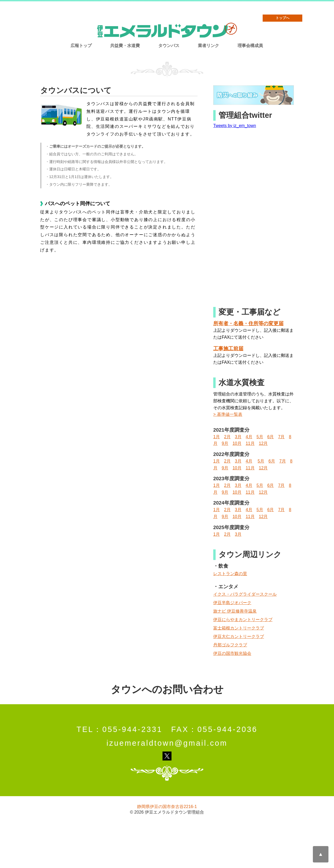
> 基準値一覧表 (228, 414)
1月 (217, 437)
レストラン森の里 (230, 574)
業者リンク (208, 46)
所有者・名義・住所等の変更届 (248, 323)
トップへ (282, 18)
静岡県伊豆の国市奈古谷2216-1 (167, 807)
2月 (227, 437)
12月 (263, 443)
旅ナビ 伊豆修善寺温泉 (235, 611)
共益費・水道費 (125, 46)
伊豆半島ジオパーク (232, 603)
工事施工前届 (228, 349)
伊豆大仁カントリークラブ (239, 636)
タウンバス (169, 46)
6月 (271, 437)
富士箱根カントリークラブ (239, 628)
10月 (237, 443)
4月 (249, 437)
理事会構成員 (250, 46)
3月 (238, 437)
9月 (225, 443)
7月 (281, 437)
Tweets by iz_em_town (235, 126)
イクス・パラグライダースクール (245, 594)
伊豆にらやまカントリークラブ (243, 620)
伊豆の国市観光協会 (232, 653)
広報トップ (81, 46)
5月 (260, 437)
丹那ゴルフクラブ (230, 645)
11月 (250, 443)
